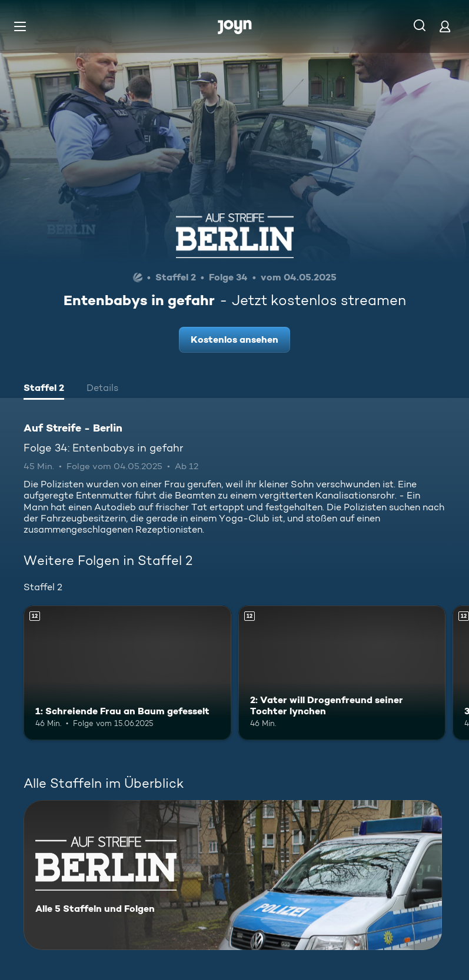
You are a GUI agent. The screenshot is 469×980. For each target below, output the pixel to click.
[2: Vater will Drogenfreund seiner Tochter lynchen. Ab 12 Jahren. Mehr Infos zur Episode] (342, 673)
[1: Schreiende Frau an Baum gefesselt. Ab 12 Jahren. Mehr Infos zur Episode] (127, 673)
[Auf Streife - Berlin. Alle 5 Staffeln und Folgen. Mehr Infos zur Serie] (233, 875)
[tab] (44, 389)
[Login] (445, 26)
